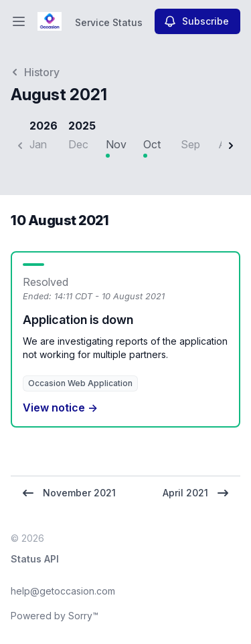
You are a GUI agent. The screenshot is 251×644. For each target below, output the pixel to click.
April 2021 (196, 493)
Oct (152, 144)
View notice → (60, 408)
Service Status (109, 22)
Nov (116, 144)
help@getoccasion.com (63, 591)
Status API (35, 559)
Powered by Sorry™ (55, 616)
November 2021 (69, 493)
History (35, 72)
